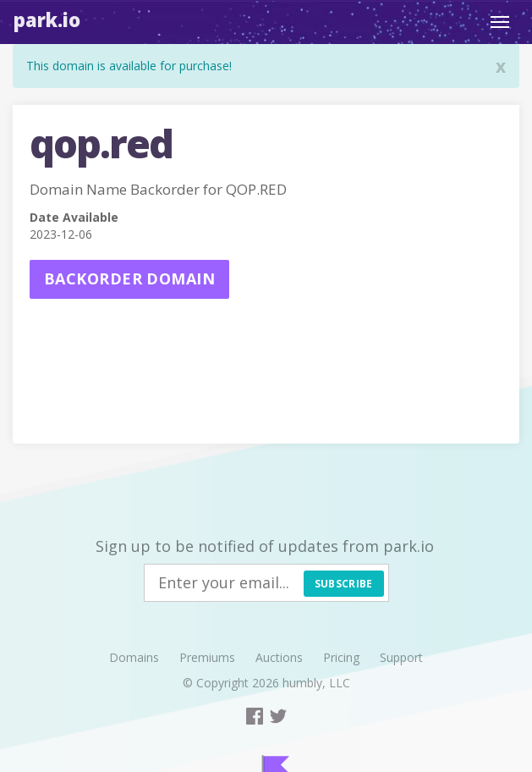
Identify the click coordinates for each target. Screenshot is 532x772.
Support (401, 657)
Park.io (47, 19)
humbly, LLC (316, 683)
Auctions (279, 657)
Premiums (207, 657)
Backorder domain (129, 278)
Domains (134, 657)
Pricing (341, 657)
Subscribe (344, 584)
